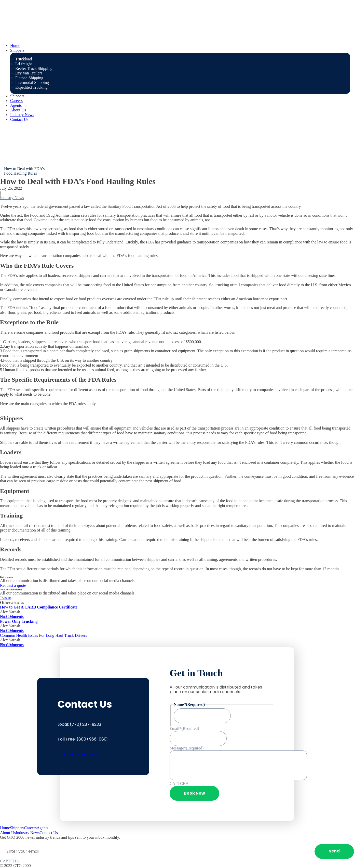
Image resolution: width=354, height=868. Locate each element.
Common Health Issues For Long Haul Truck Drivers (44, 635)
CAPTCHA (179, 783)
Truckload (24, 59)
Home (15, 46)
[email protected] (79, 754)
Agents (16, 105)
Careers (16, 101)
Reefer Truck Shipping (34, 68)
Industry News (22, 115)
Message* (187, 748)
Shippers (17, 50)
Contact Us (19, 119)
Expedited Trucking (31, 87)
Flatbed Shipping (29, 78)
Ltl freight (24, 64)
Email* (184, 728)
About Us (18, 110)
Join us (6, 598)
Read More (9, 617)
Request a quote (13, 585)
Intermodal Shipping (32, 82)
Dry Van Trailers (29, 73)
